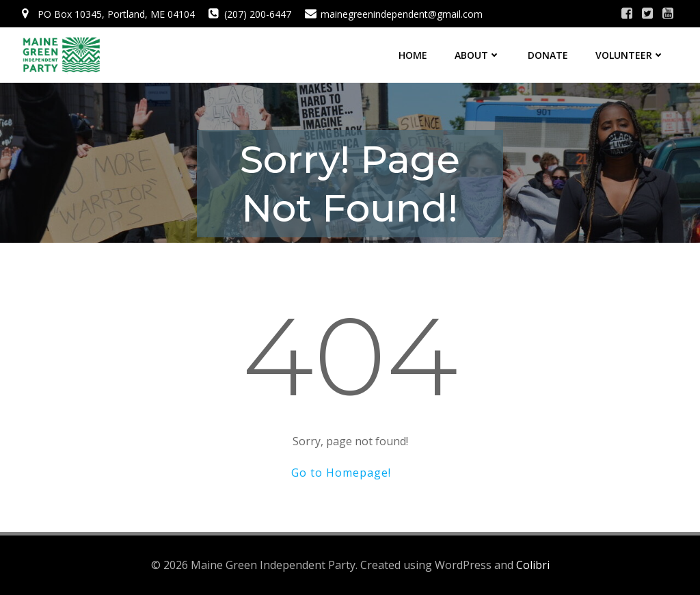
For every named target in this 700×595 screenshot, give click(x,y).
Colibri (533, 565)
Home (413, 55)
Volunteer (630, 55)
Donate (548, 55)
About (477, 55)
